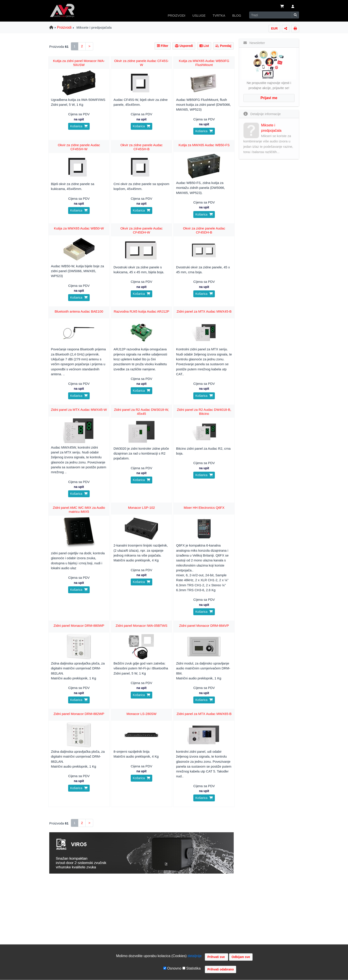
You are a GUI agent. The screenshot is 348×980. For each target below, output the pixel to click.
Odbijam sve (241, 957)
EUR (274, 28)
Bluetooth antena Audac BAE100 (79, 311)
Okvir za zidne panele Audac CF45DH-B (204, 230)
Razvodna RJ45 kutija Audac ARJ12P (141, 311)
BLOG (237, 16)
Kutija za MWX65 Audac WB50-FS (204, 145)
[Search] (271, 15)
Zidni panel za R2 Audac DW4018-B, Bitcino (204, 412)
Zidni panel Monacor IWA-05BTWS (141, 626)
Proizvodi (64, 27)
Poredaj (223, 46)
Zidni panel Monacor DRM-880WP (79, 626)
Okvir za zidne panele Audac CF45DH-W (141, 230)
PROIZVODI (177, 16)
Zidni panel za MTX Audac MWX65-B (204, 714)
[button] (293, 7)
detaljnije (195, 956)
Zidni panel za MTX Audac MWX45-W (79, 410)
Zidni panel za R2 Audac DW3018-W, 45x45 (142, 412)
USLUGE (199, 16)
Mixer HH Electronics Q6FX (204, 508)
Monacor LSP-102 (141, 508)
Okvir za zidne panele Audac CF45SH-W (79, 147)
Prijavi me (269, 98)
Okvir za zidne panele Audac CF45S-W (141, 63)
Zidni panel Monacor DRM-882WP (79, 714)
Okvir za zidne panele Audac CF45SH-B (141, 147)
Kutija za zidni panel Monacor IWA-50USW (79, 63)
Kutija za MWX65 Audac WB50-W (79, 228)
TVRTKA (219, 16)
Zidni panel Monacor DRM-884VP (204, 626)
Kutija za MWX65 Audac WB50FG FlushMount (204, 63)
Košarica (79, 126)
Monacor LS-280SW (141, 714)
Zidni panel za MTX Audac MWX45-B (204, 311)
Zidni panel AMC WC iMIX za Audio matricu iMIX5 (79, 510)
